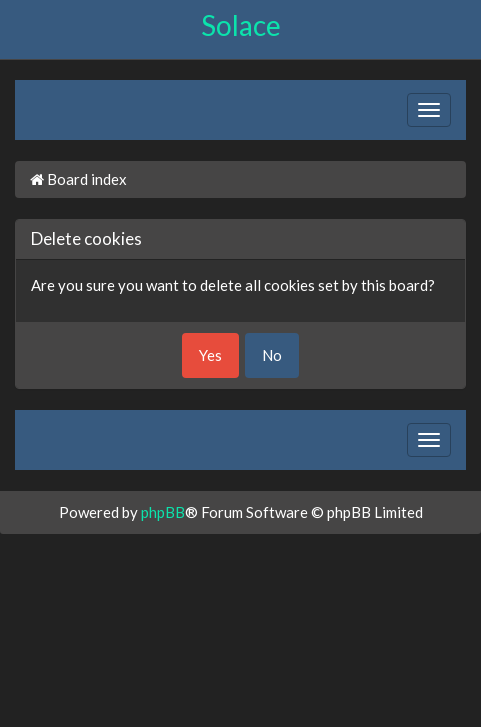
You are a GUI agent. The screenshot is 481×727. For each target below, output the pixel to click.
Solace (241, 25)
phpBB (163, 512)
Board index (78, 179)
